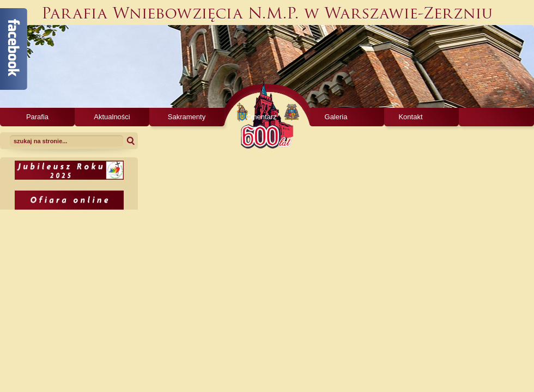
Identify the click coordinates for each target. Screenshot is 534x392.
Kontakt (410, 117)
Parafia (37, 117)
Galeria (336, 117)
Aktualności (112, 117)
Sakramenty (187, 117)
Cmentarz (261, 117)
